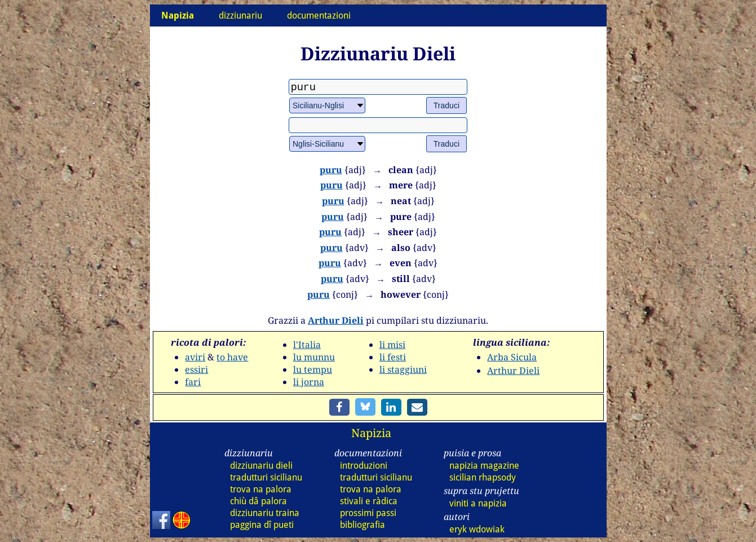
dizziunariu (240, 16)
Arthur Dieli (336, 320)
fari (193, 382)
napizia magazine (484, 466)
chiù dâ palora (258, 501)
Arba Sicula (512, 357)
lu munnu (314, 357)
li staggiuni (403, 369)
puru (331, 170)
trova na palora (261, 489)
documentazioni (319, 16)
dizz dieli (261, 466)
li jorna (309, 382)
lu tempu (313, 369)
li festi (393, 357)
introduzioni (364, 466)
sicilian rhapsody (483, 477)
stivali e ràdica (369, 501)
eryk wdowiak (477, 529)
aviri (195, 357)
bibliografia (362, 525)
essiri (196, 369)
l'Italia (307, 345)
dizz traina (265, 513)
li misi (392, 345)
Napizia (371, 433)
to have (232, 357)
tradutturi (266, 477)
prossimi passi (368, 513)
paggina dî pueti (262, 525)
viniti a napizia (478, 503)
